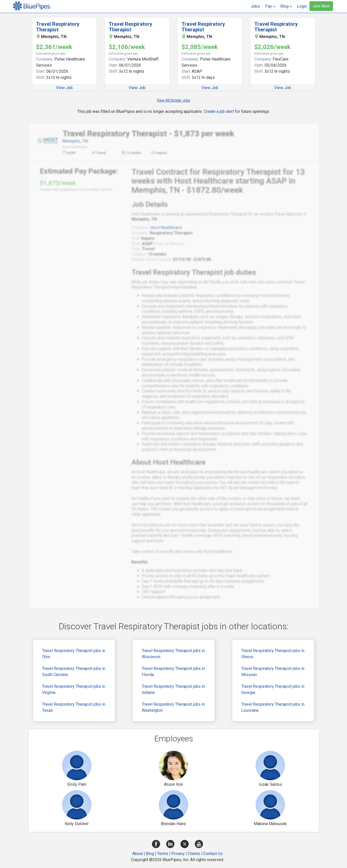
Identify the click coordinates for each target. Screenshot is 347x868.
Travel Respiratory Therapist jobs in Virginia (74, 689)
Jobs (255, 6)
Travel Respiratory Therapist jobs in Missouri (273, 672)
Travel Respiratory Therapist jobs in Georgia (273, 689)
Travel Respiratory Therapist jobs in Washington (173, 707)
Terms (163, 854)
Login (302, 6)
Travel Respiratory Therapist (58, 27)
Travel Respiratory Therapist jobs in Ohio (74, 654)
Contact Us (213, 854)
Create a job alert (219, 111)
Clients (194, 854)
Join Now (321, 6)
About (137, 854)
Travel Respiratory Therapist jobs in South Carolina (74, 672)
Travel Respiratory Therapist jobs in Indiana (173, 689)
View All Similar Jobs (173, 100)
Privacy (178, 854)
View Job (64, 88)
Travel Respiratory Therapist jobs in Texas (74, 707)
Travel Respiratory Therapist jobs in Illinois (273, 654)
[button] (270, 6)
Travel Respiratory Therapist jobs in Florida (173, 672)
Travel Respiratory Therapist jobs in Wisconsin (173, 654)
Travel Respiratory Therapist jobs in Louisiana (273, 707)
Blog (150, 854)
